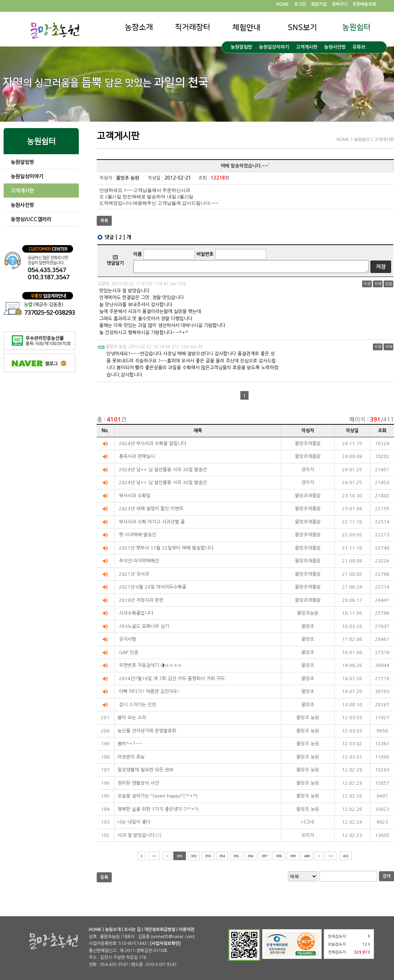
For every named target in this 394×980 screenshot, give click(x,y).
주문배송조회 (364, 4)
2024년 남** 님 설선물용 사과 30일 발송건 (163, 470)
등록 (104, 877)
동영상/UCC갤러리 (31, 219)
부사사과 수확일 (135, 496)
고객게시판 (307, 47)
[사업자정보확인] (165, 944)
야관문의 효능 (131, 757)
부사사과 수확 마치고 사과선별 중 (152, 522)
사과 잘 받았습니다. (137, 835)
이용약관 (187, 930)
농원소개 (113, 930)
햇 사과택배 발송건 (138, 535)
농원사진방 (335, 47)
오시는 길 (132, 930)
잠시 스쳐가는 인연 (138, 705)
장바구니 (340, 4)
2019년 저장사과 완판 (141, 600)
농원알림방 (241, 47)
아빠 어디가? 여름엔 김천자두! (149, 691)
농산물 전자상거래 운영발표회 (147, 731)
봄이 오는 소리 (132, 718)
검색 (386, 876)
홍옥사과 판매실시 (137, 456)
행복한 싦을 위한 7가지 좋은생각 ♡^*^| (158, 809)
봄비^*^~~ (130, 744)
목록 (104, 221)
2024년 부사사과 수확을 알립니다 (153, 443)
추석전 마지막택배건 (139, 561)
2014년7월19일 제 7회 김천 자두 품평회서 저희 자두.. (173, 679)
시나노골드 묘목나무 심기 (144, 626)
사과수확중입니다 (136, 613)
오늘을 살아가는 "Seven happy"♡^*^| (157, 796)
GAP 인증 (129, 652)
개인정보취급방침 (160, 930)
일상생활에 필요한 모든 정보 (145, 770)
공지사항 (128, 639)
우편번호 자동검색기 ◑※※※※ (150, 665)
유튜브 (359, 47)
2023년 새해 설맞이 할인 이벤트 (151, 509)
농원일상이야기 (274, 47)
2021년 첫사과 (134, 574)
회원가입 (319, 4)
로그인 (300, 4)
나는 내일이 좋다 (134, 822)
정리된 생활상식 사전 (138, 783)
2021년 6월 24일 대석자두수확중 (153, 587)
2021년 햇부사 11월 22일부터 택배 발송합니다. (167, 548)
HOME (283, 4)
